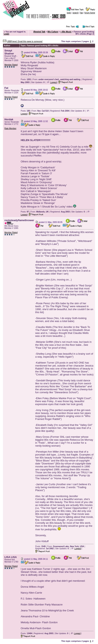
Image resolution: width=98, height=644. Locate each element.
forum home (90, 13)
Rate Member (10, 128)
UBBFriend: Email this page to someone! (25, 41)
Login (6, 34)
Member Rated (11, 65)
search (76, 13)
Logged (54, 82)
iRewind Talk (39, 32)
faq (82, 13)
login (69, 13)
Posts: (26, 79)
